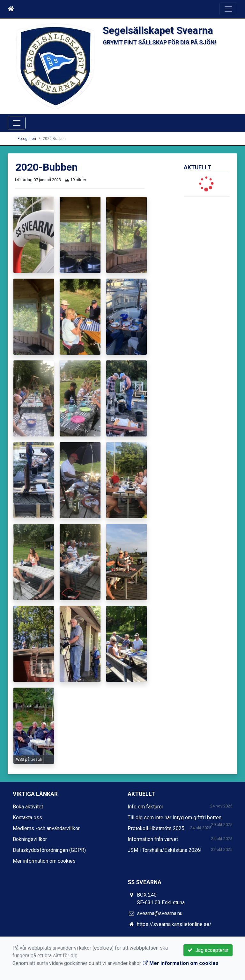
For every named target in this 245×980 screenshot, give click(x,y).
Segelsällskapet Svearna (158, 31)
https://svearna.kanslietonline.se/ (174, 924)
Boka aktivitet (28, 807)
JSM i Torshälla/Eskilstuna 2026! (165, 850)
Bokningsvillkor (30, 839)
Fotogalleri (27, 139)
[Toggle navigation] (228, 9)
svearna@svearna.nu (160, 913)
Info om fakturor (145, 807)
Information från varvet (153, 839)
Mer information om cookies (44, 861)
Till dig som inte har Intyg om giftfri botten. (175, 818)
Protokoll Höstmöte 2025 (156, 828)
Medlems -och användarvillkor (46, 828)
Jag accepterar (208, 950)
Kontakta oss (27, 818)
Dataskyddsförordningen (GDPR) (49, 850)
